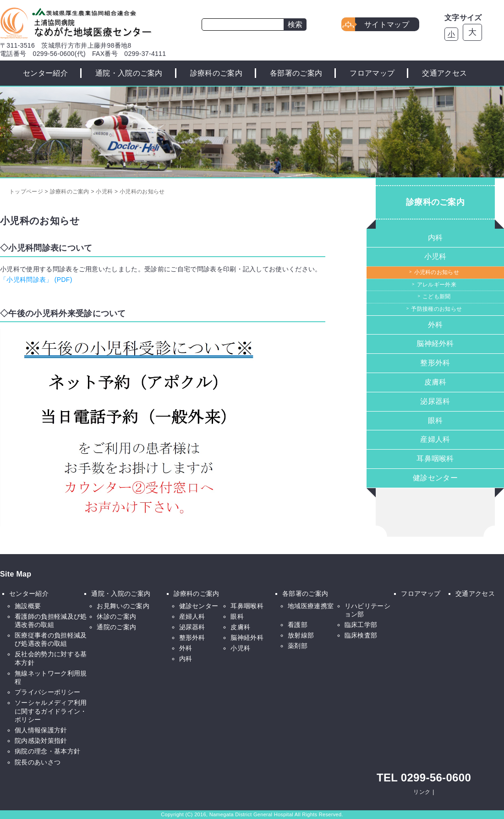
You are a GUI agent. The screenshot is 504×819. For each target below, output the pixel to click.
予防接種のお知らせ (436, 309)
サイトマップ (387, 25)
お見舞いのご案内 (123, 606)
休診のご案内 (116, 616)
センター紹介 (45, 73)
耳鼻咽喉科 (435, 459)
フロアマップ (372, 73)
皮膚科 (436, 382)
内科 (436, 238)
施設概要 (28, 606)
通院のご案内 (116, 627)
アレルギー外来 (437, 285)
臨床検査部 (361, 635)
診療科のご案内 (216, 73)
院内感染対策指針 (41, 741)
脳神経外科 (435, 344)
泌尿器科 (435, 401)
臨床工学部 (361, 625)
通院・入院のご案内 (129, 73)
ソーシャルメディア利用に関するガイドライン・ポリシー (51, 711)
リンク (422, 792)
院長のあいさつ (38, 762)
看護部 (298, 625)
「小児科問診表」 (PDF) (36, 280)
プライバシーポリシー (47, 692)
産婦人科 (435, 439)
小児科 (436, 256)
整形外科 (435, 363)
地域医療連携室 (311, 606)
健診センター (435, 478)
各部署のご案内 (296, 73)
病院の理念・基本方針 (47, 751)
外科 (436, 325)
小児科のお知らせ (437, 272)
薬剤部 (298, 646)
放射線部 (301, 635)
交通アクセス (444, 73)
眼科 (436, 420)
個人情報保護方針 (41, 730)
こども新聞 (437, 297)
